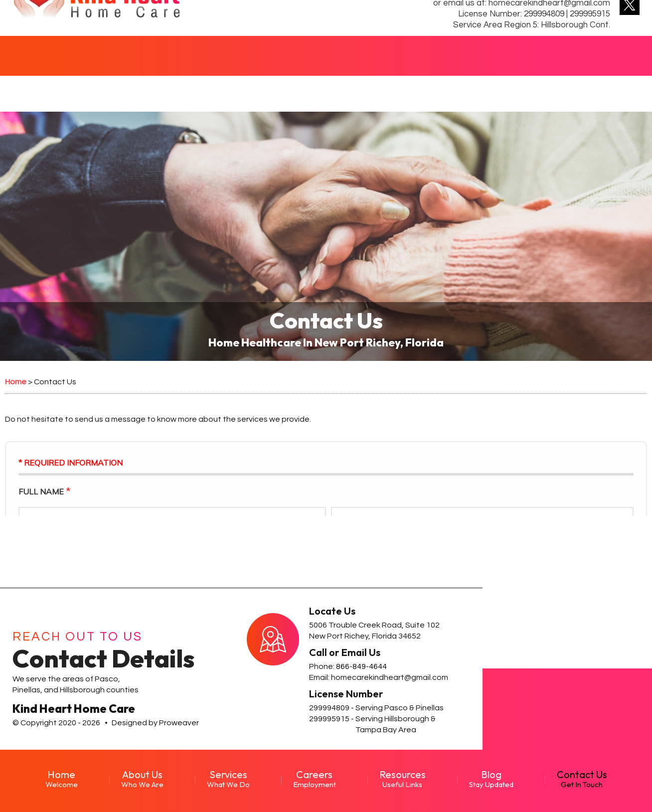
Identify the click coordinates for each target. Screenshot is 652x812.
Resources (403, 779)
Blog (491, 779)
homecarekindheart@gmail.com (390, 677)
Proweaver (179, 723)
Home (62, 779)
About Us (142, 779)
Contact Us (582, 779)
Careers (315, 779)
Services (228, 779)
